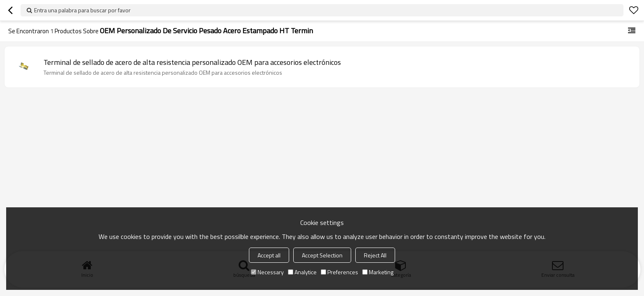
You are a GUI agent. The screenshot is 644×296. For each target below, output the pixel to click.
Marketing (378, 272)
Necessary (267, 272)
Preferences (339, 272)
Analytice (302, 272)
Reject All (375, 255)
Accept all (269, 255)
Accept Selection (322, 255)
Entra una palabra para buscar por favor (82, 10)
